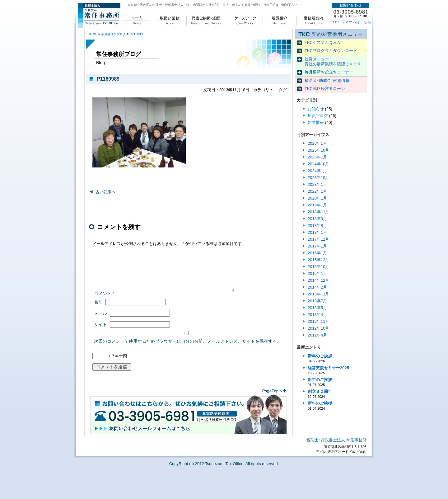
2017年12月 (318, 239)
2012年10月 (318, 328)
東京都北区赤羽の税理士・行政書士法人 (156, 5)
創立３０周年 (320, 391)
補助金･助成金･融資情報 (327, 80)
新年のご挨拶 (320, 356)
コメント (104, 301)
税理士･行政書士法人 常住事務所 (336, 447)
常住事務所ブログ (114, 34)
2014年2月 (317, 287)
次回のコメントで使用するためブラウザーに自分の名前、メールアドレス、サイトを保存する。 (188, 349)
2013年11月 (318, 294)
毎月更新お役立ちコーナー (329, 72)
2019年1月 (317, 205)
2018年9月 (317, 219)
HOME (93, 34)
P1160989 (137, 34)
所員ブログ (318, 116)
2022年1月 (317, 191)
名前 (98, 309)
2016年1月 (317, 253)
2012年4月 (317, 335)
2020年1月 (317, 198)
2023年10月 (318, 178)
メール (100, 321)
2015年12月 (318, 260)
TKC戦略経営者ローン (325, 89)
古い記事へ (106, 192)
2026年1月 (317, 143)
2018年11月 (318, 212)
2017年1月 (317, 246)
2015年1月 (317, 273)
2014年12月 (318, 280)
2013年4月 (317, 315)
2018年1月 (317, 232)
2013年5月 (317, 308)
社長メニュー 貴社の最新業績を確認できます (333, 61)
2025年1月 (317, 157)
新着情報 (316, 122)
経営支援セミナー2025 (328, 368)
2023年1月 (317, 184)
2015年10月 (318, 267)
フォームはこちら (356, 22)
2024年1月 (317, 171)
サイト (100, 332)
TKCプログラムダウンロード (331, 51)
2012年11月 (318, 321)
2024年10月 (318, 164)
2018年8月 (317, 226)
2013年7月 (317, 301)
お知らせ (316, 109)
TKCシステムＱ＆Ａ (323, 42)
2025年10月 (318, 150)
